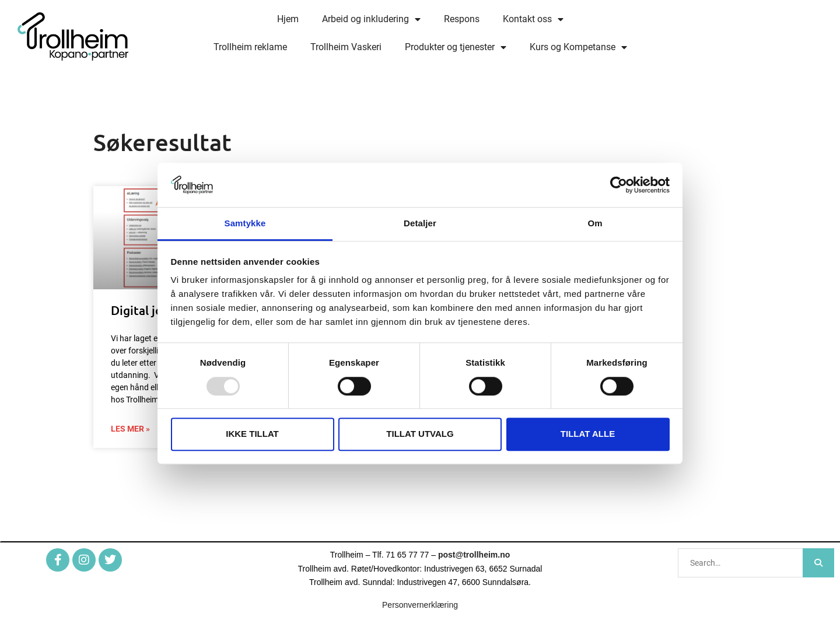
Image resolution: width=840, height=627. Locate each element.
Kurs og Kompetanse (578, 47)
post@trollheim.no (474, 555)
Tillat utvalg (420, 434)
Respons (462, 19)
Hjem (288, 19)
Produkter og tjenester (456, 47)
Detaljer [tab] (420, 224)
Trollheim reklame (250, 47)
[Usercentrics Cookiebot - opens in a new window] (619, 185)
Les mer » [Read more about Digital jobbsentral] (130, 429)
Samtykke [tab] (245, 224)
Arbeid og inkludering (371, 19)
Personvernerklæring (420, 605)
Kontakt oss (533, 19)
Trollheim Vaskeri (346, 47)
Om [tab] (595, 224)
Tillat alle (588, 434)
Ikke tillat (252, 434)
